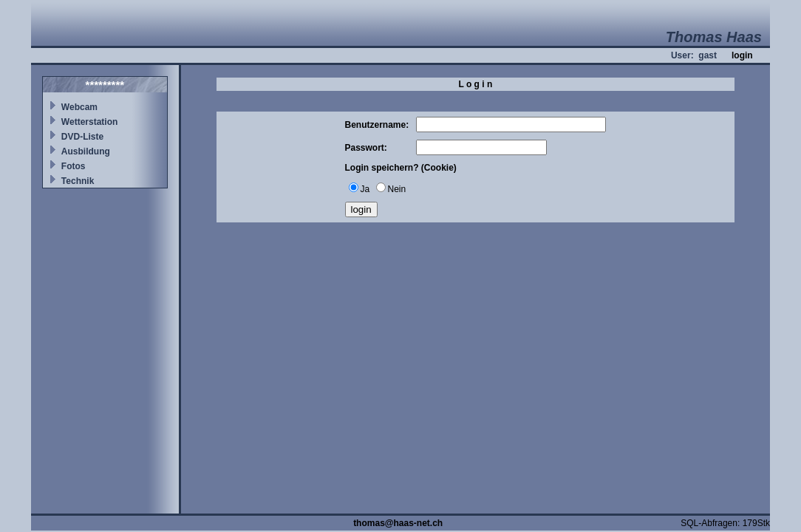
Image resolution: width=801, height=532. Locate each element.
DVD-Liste (82, 137)
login (742, 55)
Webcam (79, 107)
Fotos (74, 166)
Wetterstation (89, 122)
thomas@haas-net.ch (398, 523)
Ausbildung (86, 151)
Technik (78, 181)
